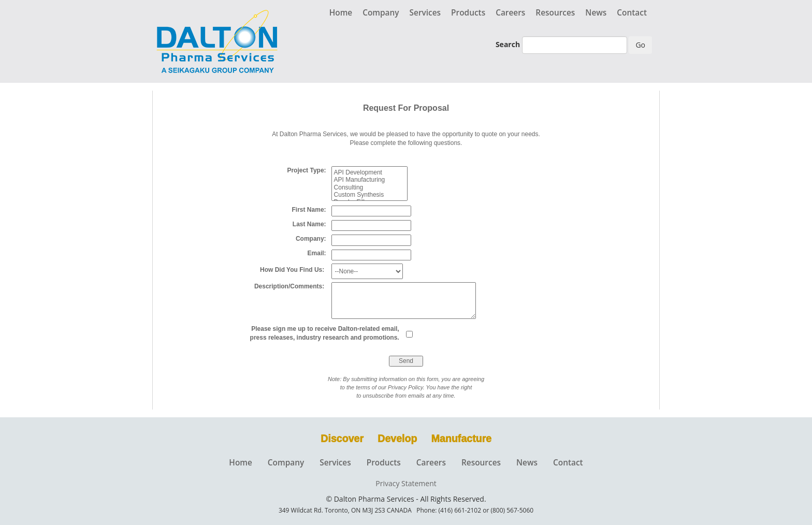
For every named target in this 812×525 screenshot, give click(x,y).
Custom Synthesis (369, 195)
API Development (369, 172)
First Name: (312, 210)
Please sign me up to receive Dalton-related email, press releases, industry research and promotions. (328, 333)
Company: (314, 239)
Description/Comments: (293, 286)
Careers (510, 13)
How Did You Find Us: (296, 270)
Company (381, 13)
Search (508, 44)
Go (640, 45)
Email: (320, 253)
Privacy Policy (405, 387)
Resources (555, 13)
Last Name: (312, 224)
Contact (632, 13)
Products (468, 13)
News (596, 13)
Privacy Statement (406, 483)
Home (341, 13)
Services (425, 13)
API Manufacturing (369, 180)
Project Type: (309, 170)
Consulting (369, 187)
